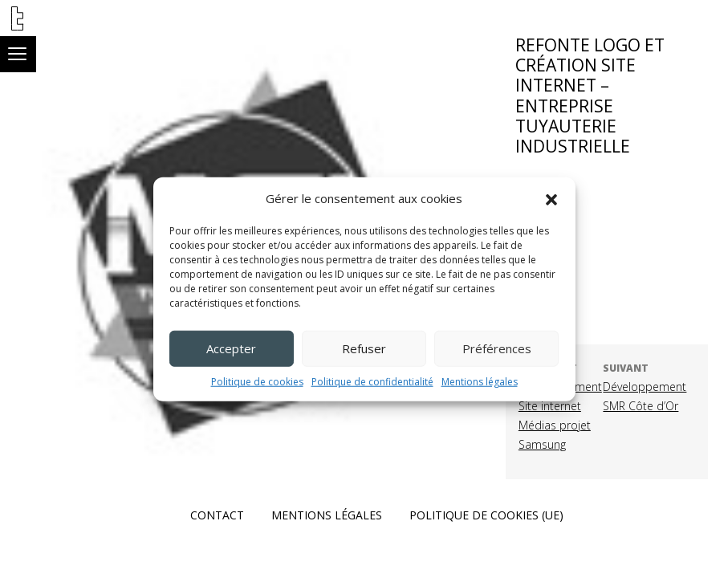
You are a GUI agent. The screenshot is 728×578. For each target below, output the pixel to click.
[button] (551, 198)
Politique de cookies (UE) (486, 515)
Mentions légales (480, 381)
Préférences (497, 348)
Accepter (231, 348)
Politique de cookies (257, 381)
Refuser (364, 348)
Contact (217, 515)
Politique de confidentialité (372, 381)
